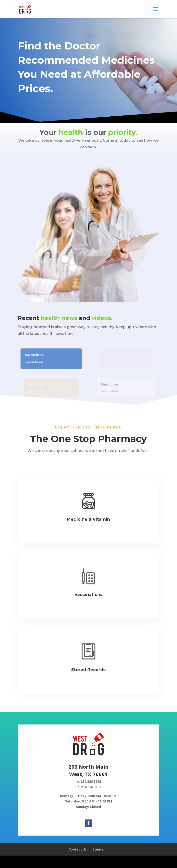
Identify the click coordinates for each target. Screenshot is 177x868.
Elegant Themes (78, 862)
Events (98, 849)
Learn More (36, 362)
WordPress (123, 862)
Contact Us (78, 849)
